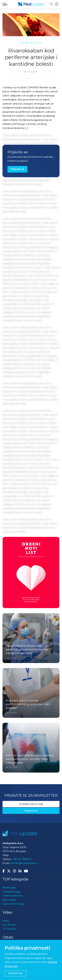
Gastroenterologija (13, 904)
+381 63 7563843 (22, 859)
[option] (31, 572)
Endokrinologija (11, 892)
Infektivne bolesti (12, 896)
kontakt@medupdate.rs (24, 863)
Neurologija (9, 900)
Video (6, 921)
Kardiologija (9, 888)
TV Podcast (9, 929)
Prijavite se (17, 169)
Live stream (9, 925)
